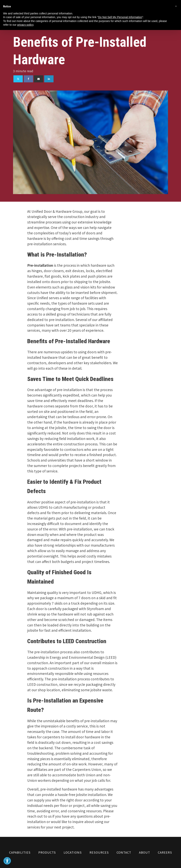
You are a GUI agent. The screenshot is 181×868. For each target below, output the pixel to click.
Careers (165, 852)
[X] (18, 79)
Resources (99, 852)
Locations (73, 852)
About (145, 852)
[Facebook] (28, 79)
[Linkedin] (49, 79)
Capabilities (20, 852)
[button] (7, 861)
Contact (124, 852)
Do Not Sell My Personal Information (120, 17)
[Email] (39, 79)
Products (47, 852)
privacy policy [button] (25, 25)
